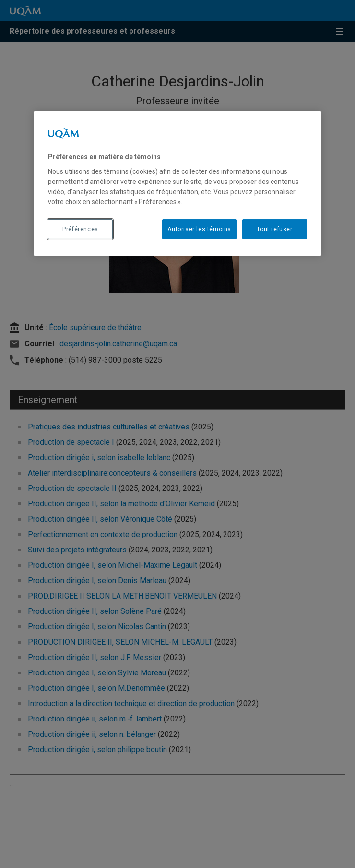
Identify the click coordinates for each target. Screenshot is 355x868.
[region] (177, 183)
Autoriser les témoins (199, 229)
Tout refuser (274, 229)
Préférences (80, 229)
